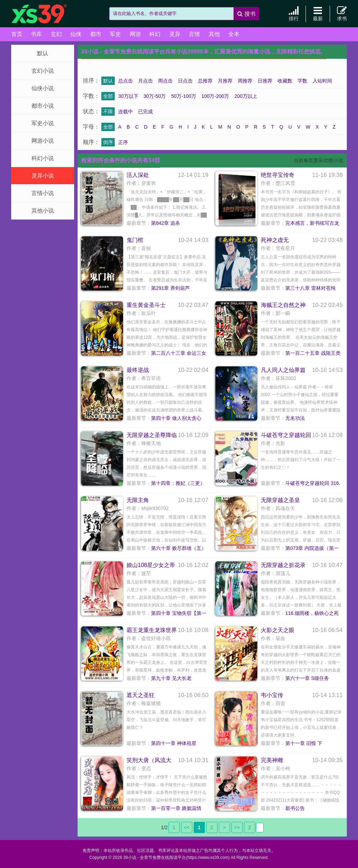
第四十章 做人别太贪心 (176, 418)
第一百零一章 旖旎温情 (176, 808)
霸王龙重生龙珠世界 (152, 630)
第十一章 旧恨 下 (304, 743)
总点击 (126, 81)
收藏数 (285, 81)
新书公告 (295, 808)
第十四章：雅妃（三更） (178, 483)
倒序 (108, 142)
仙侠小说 (43, 88)
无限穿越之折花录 (283, 565)
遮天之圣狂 (141, 695)
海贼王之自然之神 (283, 305)
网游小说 (43, 141)
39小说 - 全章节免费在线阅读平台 (46, 14)
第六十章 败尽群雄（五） (179, 548)
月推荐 (225, 81)
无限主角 (138, 500)
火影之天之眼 (278, 630)
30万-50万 (155, 96)
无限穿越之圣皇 (280, 500)
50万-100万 (184, 96)
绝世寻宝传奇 (278, 175)
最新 (318, 13)
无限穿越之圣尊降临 (152, 435)
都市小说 (43, 106)
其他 (214, 34)
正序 (123, 142)
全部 (108, 96)
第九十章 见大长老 (171, 678)
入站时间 (322, 81)
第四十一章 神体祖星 (174, 743)
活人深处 (138, 175)
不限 (108, 112)
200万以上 (246, 96)
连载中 (126, 112)
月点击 (145, 81)
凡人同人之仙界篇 (283, 370)
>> (237, 827)
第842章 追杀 (166, 223)
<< (187, 827)
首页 (17, 34)
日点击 (185, 81)
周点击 (165, 81)
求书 (342, 13)
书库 (36, 34)
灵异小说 (43, 176)
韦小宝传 (272, 695)
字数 (302, 81)
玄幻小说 (43, 71)
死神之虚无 (275, 240)
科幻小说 (43, 158)
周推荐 (245, 81)
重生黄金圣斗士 (146, 305)
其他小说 (43, 211)
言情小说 (43, 193)
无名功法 (295, 418)
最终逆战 (138, 370)
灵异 (175, 34)
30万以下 (128, 96)
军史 (115, 34)
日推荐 (265, 81)
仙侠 (76, 34)
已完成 (145, 112)
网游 (135, 34)
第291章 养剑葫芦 (170, 288)
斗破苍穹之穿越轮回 (286, 435)
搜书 (246, 14)
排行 (294, 13)
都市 (96, 34)
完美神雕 (272, 760)
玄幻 (56, 34)
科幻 (155, 34)
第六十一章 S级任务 (307, 678)
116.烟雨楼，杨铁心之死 (312, 613)
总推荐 (205, 81)
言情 (194, 34)
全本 (234, 34)
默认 (43, 53)
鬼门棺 (135, 240)
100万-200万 (215, 96)
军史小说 (43, 123)
